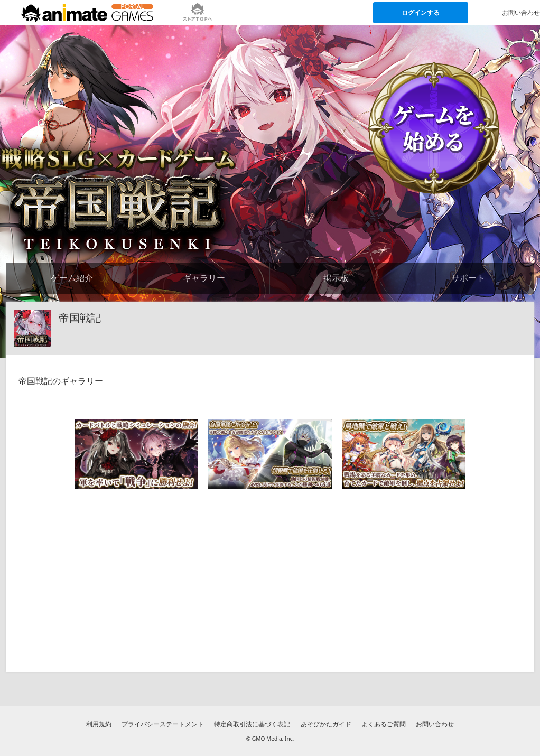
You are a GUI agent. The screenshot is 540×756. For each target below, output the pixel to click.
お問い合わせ (435, 724)
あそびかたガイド (326, 724)
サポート (468, 278)
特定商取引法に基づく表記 (252, 724)
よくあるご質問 (384, 724)
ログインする (421, 12)
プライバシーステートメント (163, 724)
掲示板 (336, 278)
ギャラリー (204, 278)
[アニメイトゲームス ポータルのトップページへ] (87, 13)
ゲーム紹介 (72, 278)
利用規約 (99, 724)
